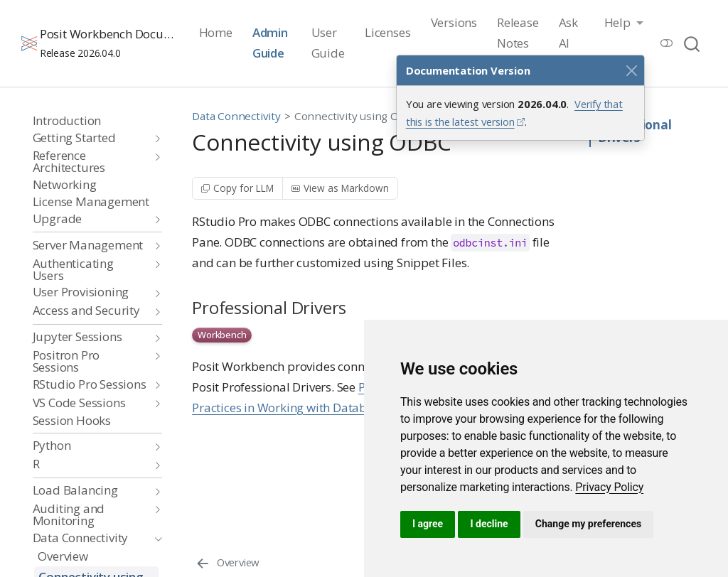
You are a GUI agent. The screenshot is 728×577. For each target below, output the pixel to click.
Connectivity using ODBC (357, 116)
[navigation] (90, 138)
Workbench (222, 335)
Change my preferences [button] (588, 524)
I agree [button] (428, 524)
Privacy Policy (609, 487)
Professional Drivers (635, 131)
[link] (609, 487)
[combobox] (692, 43)
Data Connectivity (236, 116)
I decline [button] (489, 524)
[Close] (631, 70)
